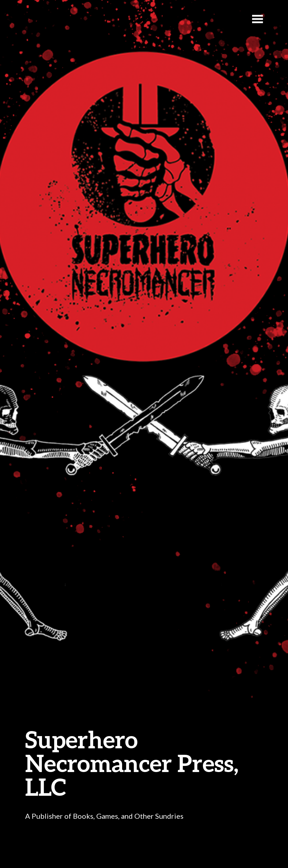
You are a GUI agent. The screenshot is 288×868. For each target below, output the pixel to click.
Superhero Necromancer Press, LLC (132, 763)
